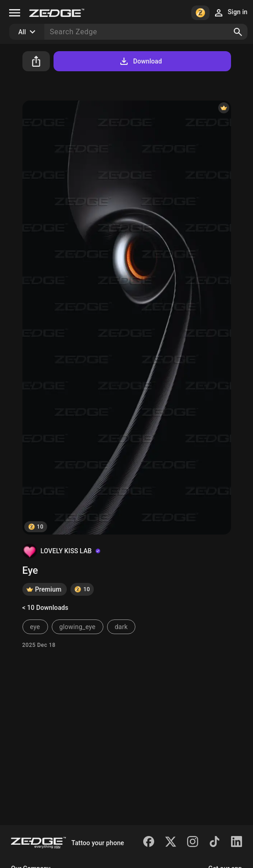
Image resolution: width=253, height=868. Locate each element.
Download (140, 61)
